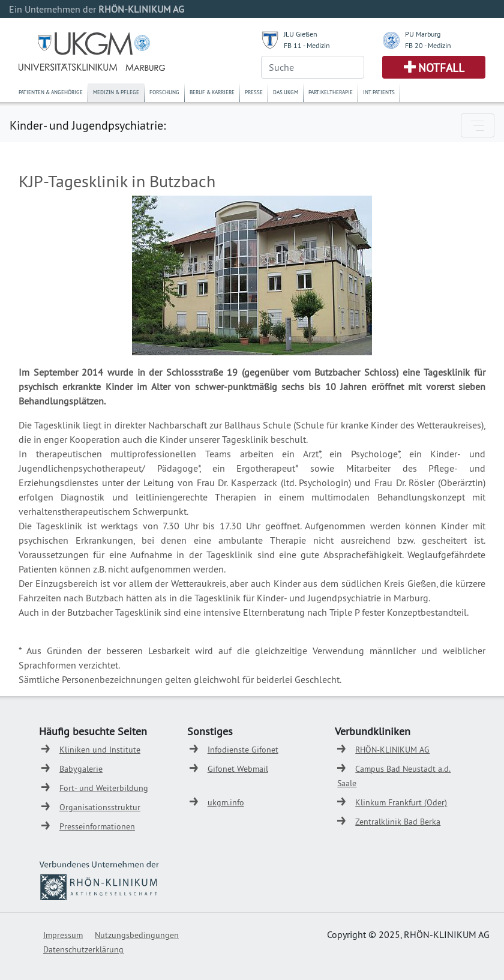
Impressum (63, 935)
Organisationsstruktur (100, 807)
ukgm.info (226, 802)
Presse (254, 92)
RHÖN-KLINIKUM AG (392, 750)
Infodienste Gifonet (243, 750)
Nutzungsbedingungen (137, 935)
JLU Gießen (301, 34)
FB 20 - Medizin (428, 45)
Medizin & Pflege (116, 92)
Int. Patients (379, 92)
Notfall (441, 68)
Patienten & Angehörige (51, 92)
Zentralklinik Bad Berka (398, 822)
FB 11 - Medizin (307, 45)
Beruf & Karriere (212, 92)
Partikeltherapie (331, 92)
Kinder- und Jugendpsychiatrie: (88, 125)
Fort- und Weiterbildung (104, 788)
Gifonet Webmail (238, 769)
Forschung (164, 92)
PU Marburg (423, 34)
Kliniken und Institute (100, 750)
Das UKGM (286, 92)
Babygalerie (81, 769)
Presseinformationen (97, 826)
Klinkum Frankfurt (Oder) (401, 802)
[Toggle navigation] (478, 125)
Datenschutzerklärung (83, 949)
